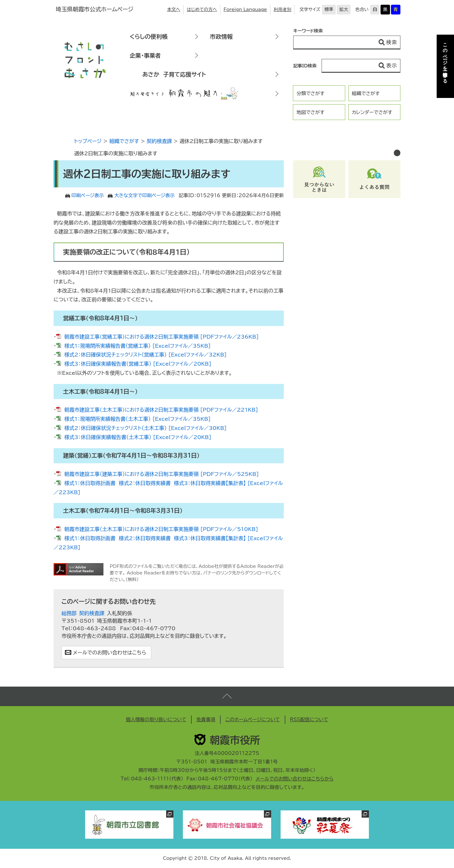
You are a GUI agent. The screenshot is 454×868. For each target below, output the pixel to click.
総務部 (69, 613)
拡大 (344, 9)
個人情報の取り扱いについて (156, 720)
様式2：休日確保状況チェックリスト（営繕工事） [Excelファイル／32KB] (146, 355)
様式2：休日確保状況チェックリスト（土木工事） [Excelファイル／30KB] (146, 428)
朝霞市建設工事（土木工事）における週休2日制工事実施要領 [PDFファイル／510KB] (161, 529)
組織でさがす (366, 93)
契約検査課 (159, 141)
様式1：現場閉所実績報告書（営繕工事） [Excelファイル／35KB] (137, 346)
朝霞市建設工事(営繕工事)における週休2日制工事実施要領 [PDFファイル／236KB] (161, 337)
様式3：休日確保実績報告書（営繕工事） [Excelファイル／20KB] (138, 364)
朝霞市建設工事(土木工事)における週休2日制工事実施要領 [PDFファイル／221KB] (161, 410)
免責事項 (206, 720)
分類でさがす (310, 93)
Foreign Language (245, 9)
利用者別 (282, 9)
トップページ (88, 141)
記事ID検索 (305, 66)
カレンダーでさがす (372, 112)
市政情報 (221, 37)
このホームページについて (253, 720)
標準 (329, 9)
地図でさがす (310, 112)
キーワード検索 (308, 31)
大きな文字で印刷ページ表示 (144, 195)
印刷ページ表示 (88, 195)
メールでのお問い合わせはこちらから (295, 779)
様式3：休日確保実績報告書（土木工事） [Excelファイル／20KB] (138, 437)
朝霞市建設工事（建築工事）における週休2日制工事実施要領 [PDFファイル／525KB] (162, 474)
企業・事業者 (145, 55)
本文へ (174, 9)
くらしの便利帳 (148, 37)
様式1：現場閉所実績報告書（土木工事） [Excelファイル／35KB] (137, 419)
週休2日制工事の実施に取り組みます (116, 153)
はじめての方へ (202, 9)
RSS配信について (309, 720)
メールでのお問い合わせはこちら (110, 653)
